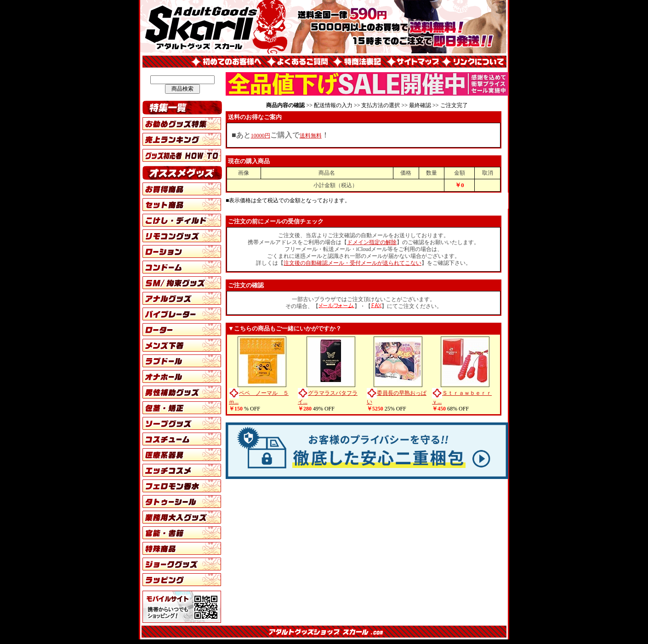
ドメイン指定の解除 (372, 242)
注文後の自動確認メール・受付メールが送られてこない (352, 263)
